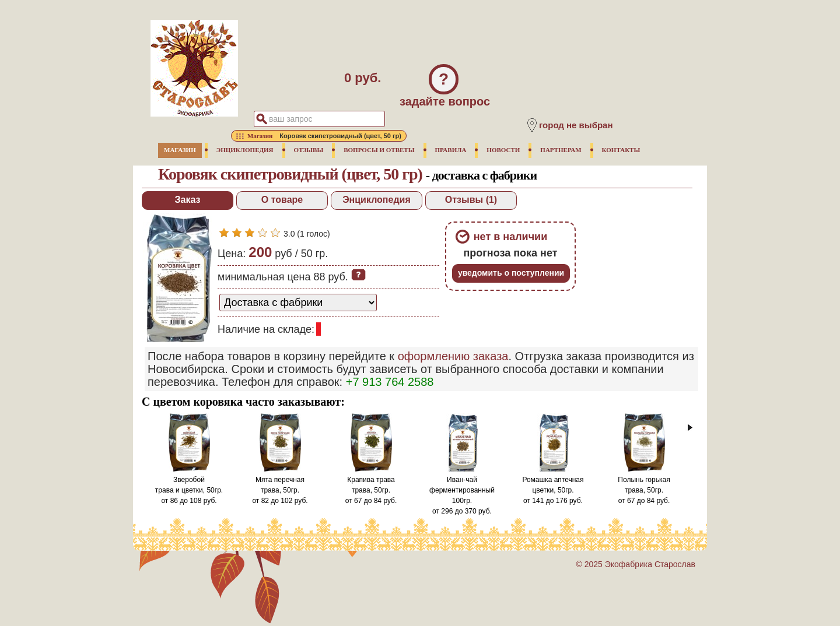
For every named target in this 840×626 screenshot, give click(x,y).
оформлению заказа (453, 356)
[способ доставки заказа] (298, 303)
